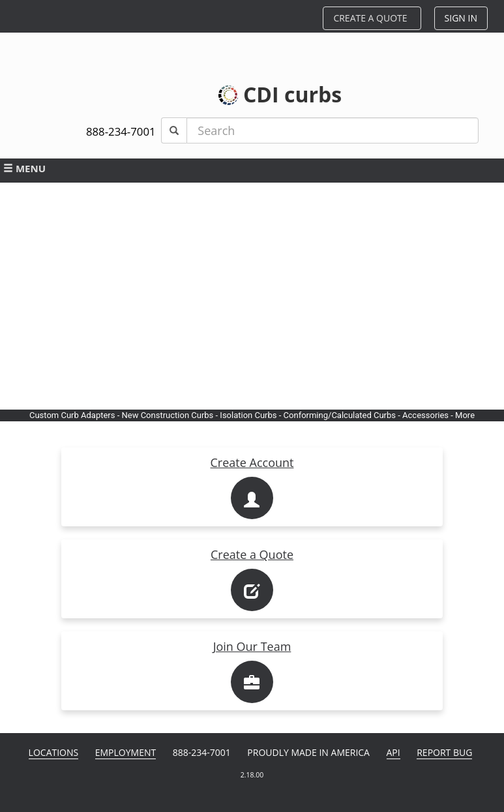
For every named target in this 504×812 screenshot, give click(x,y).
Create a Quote (252, 554)
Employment (126, 752)
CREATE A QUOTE (370, 18)
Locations (54, 752)
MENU (24, 168)
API (393, 752)
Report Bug (444, 752)
